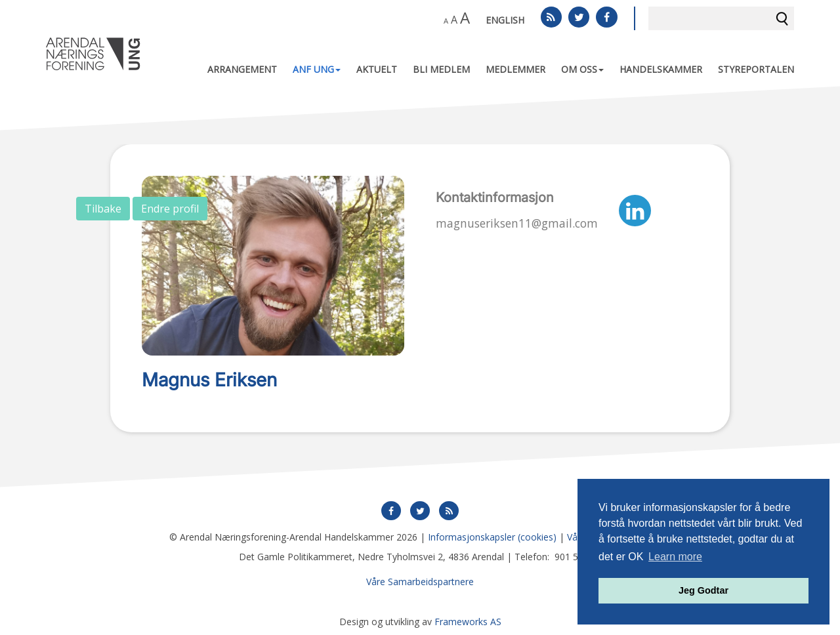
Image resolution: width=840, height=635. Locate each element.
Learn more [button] (675, 557)
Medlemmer (515, 69)
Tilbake (103, 209)
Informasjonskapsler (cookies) (492, 537)
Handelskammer (661, 69)
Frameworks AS (468, 622)
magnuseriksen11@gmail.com (517, 223)
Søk (782, 18)
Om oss (582, 69)
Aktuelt (377, 69)
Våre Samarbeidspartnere (420, 582)
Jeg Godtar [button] (703, 590)
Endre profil (170, 209)
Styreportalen (756, 69)
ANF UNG (317, 69)
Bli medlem (441, 69)
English (505, 20)
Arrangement (242, 69)
